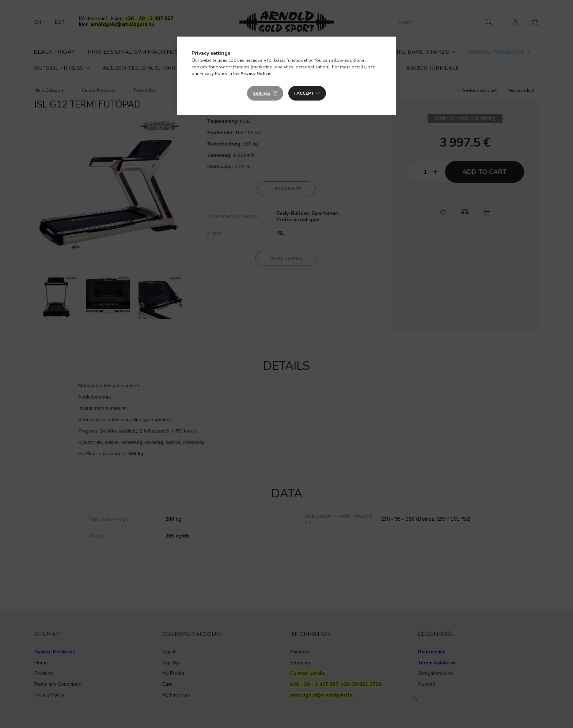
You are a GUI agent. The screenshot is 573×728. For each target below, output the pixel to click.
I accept (304, 93)
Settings (262, 93)
